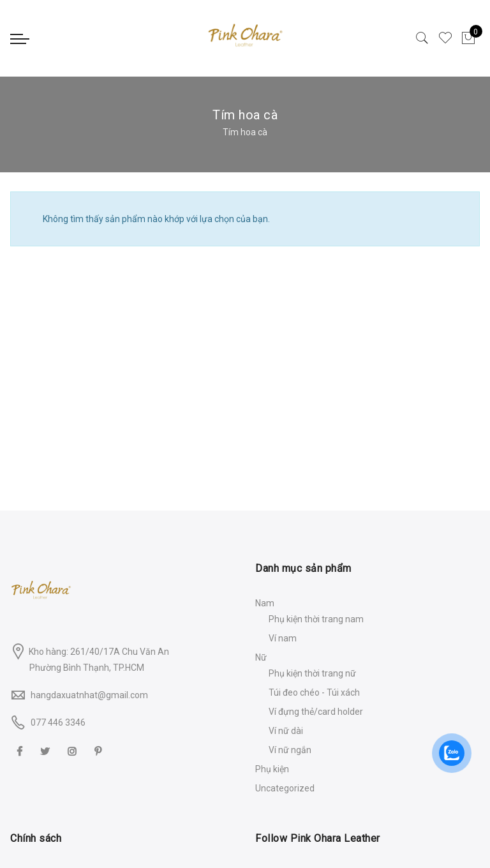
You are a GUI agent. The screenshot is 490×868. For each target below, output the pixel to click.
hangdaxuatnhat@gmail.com (89, 695)
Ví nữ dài (286, 731)
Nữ (261, 657)
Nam (265, 603)
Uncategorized (285, 788)
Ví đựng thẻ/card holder (316, 712)
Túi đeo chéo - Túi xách (314, 692)
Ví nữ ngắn (290, 750)
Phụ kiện (272, 769)
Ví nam (283, 638)
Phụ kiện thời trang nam (316, 619)
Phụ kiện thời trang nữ (312, 673)
